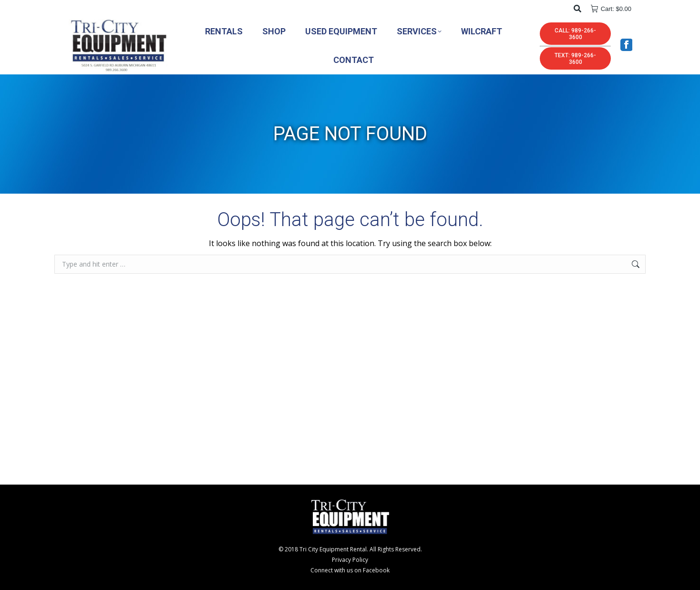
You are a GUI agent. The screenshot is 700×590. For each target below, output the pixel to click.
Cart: (611, 9)
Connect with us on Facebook (350, 570)
